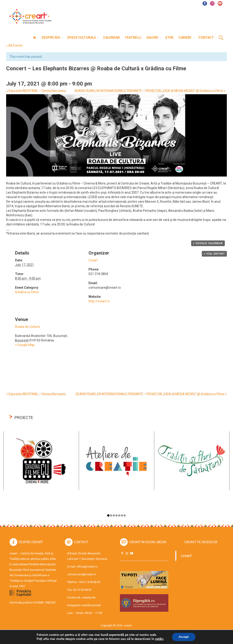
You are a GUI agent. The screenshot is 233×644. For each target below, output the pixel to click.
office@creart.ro (87, 567)
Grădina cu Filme (27, 292)
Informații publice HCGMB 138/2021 (33, 602)
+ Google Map (25, 345)
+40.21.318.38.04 (89, 582)
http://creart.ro (99, 301)
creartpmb (89, 597)
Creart (93, 260)
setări (159, 639)
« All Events (14, 45)
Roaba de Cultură (27, 327)
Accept (184, 637)
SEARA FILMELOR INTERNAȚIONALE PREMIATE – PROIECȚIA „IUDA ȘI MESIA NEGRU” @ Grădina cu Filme (150, 91)
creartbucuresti (91, 605)
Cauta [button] (221, 38)
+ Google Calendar (208, 243)
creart (186, 556)
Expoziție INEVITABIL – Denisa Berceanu (36, 91)
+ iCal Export (214, 254)
